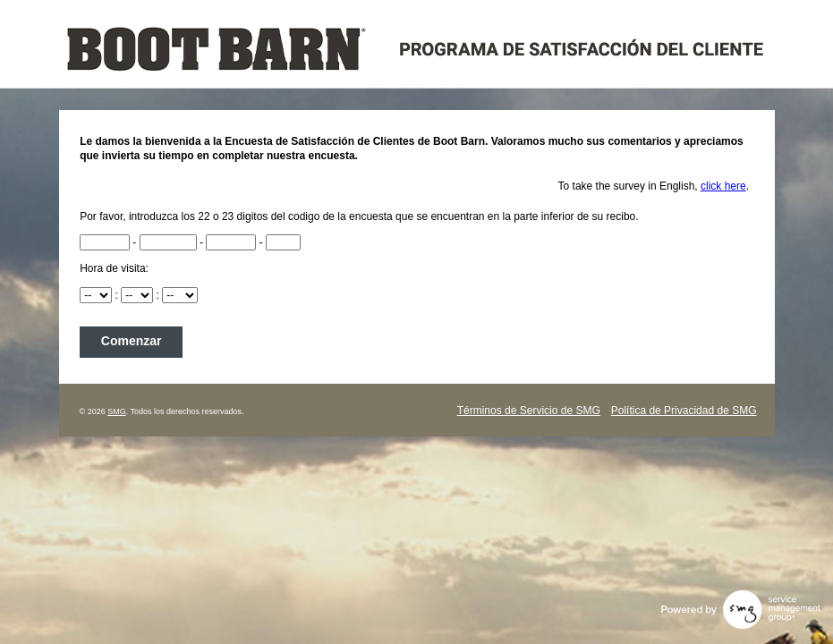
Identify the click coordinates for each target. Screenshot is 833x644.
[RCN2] (168, 242)
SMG (117, 411)
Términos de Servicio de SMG (529, 411)
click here (723, 186)
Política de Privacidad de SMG (684, 411)
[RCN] (105, 242)
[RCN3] (231, 242)
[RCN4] (284, 242)
